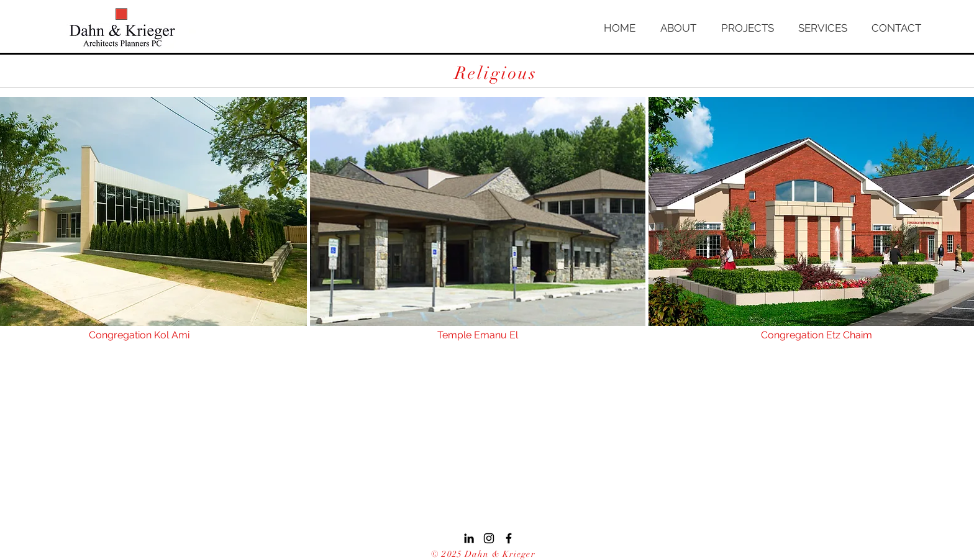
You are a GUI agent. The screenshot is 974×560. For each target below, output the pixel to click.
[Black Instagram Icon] (489, 538)
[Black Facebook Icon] (509, 538)
